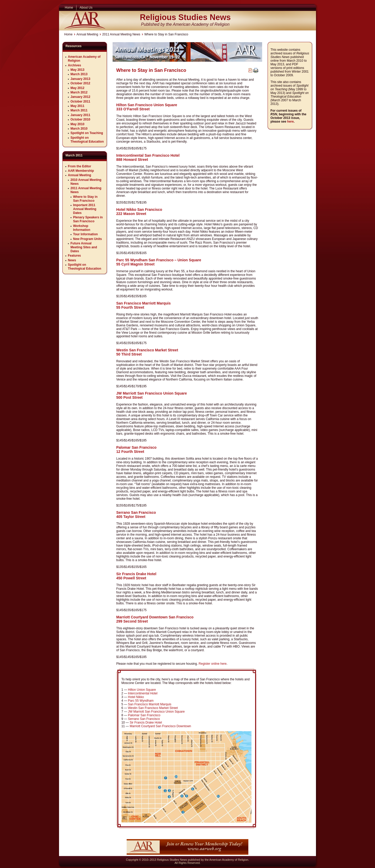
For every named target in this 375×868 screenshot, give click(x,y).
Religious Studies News (185, 17)
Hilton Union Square (142, 690)
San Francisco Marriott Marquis (150, 704)
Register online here (213, 664)
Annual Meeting (87, 34)
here (290, 122)
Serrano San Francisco (144, 719)
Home (68, 34)
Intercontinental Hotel (143, 693)
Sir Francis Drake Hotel (146, 723)
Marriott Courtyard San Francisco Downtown (160, 726)
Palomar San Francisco (144, 715)
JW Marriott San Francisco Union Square (156, 712)
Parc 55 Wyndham (141, 701)
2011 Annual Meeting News (121, 34)
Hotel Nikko (136, 697)
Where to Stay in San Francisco (151, 70)
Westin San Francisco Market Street (153, 708)
